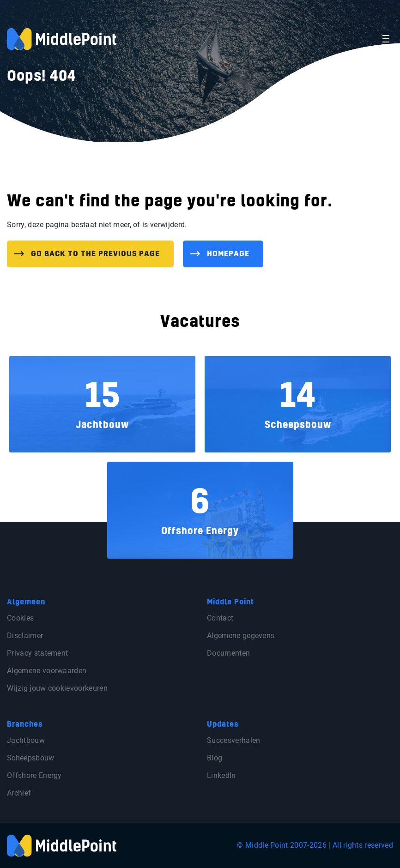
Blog (215, 758)
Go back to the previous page (95, 254)
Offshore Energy (34, 775)
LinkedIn (221, 775)
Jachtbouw (26, 740)
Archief (19, 793)
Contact (220, 618)
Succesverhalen (233, 740)
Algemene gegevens (241, 636)
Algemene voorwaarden (47, 671)
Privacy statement (37, 653)
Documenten (228, 653)
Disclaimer (25, 636)
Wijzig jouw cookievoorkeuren (57, 688)
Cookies (20, 618)
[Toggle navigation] (386, 39)
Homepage (228, 254)
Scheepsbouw (31, 758)
